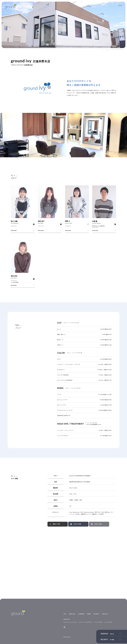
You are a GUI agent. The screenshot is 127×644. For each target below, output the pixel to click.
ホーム (104, 50)
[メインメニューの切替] (120, 5)
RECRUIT (96, 614)
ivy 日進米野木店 (85, 622)
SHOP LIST (72, 614)
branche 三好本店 (70, 622)
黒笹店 (108, 622)
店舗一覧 (108, 50)
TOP (65, 614)
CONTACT (105, 614)
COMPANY (81, 614)
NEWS (89, 614)
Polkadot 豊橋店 (98, 622)
